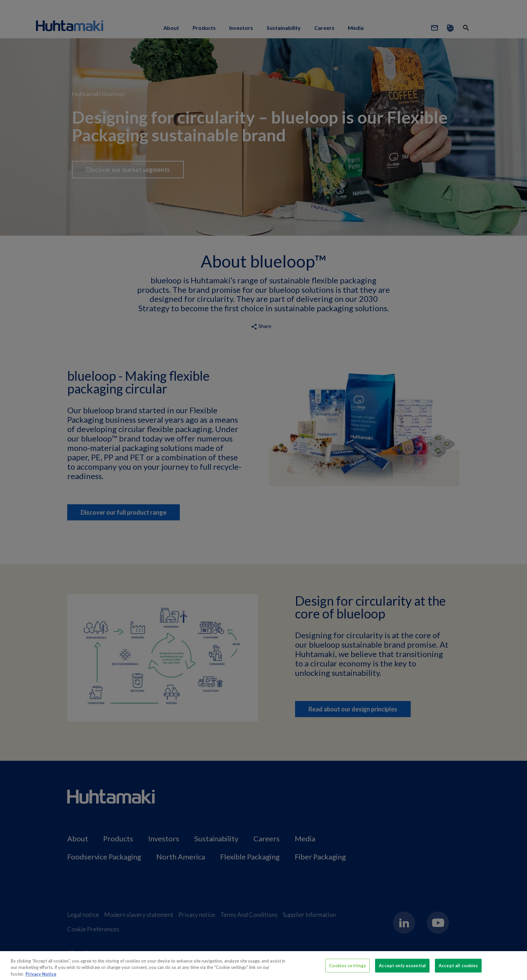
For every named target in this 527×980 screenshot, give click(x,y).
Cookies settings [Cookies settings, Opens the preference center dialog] (348, 968)
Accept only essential (402, 968)
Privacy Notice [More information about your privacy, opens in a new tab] (41, 977)
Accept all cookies (458, 968)
